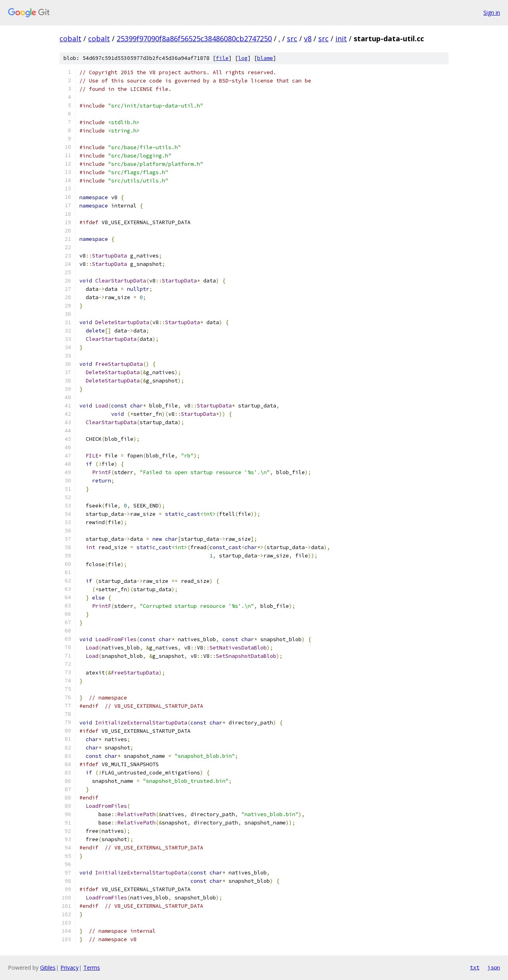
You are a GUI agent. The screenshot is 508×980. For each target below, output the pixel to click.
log (243, 58)
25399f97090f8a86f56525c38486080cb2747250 (194, 38)
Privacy (69, 968)
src (292, 38)
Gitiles (48, 968)
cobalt (70, 38)
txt (475, 967)
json (494, 967)
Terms (92, 968)
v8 (308, 38)
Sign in (492, 12)
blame (265, 58)
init (341, 38)
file (222, 58)
